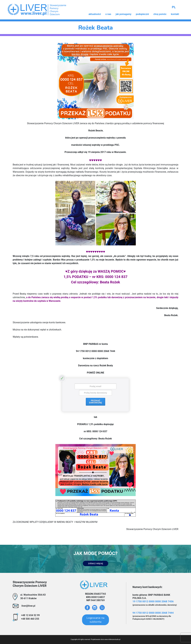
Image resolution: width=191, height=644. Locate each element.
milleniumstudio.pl (114, 639)
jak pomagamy (123, 14)
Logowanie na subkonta (95, 620)
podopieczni (142, 14)
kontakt (175, 14)
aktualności (95, 14)
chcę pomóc (160, 14)
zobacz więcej (95, 563)
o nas (108, 14)
